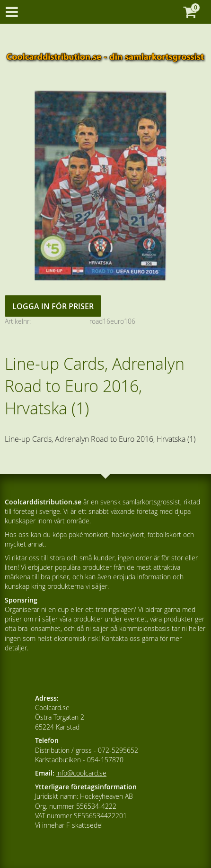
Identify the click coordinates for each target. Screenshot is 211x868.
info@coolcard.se (81, 773)
